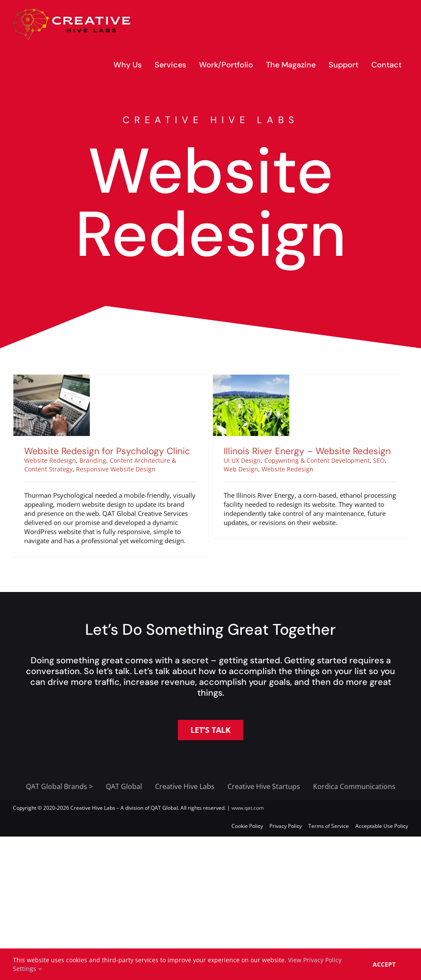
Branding (93, 460)
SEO (372, 460)
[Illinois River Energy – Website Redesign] (244, 379)
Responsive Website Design (116, 469)
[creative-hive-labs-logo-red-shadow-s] (72, 12)
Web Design (234, 469)
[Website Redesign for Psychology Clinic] (52, 379)
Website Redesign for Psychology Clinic (107, 451)
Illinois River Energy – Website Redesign (300, 451)
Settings (27, 969)
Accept (384, 964)
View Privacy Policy (315, 960)
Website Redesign (50, 460)
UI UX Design (235, 460)
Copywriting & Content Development (310, 460)
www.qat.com (248, 808)
